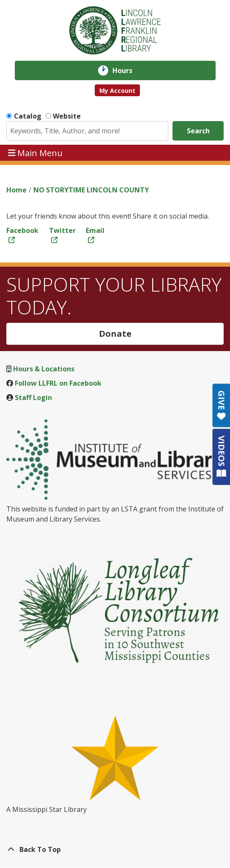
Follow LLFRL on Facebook (58, 383)
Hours (128, 70)
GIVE (221, 405)
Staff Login (33, 397)
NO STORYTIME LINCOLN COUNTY (91, 190)
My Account (117, 91)
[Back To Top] (115, 849)
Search (198, 131)
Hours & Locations (44, 369)
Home (16, 190)
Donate (115, 334)
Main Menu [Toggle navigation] (36, 153)
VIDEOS (221, 456)
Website (67, 116)
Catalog (28, 116)
